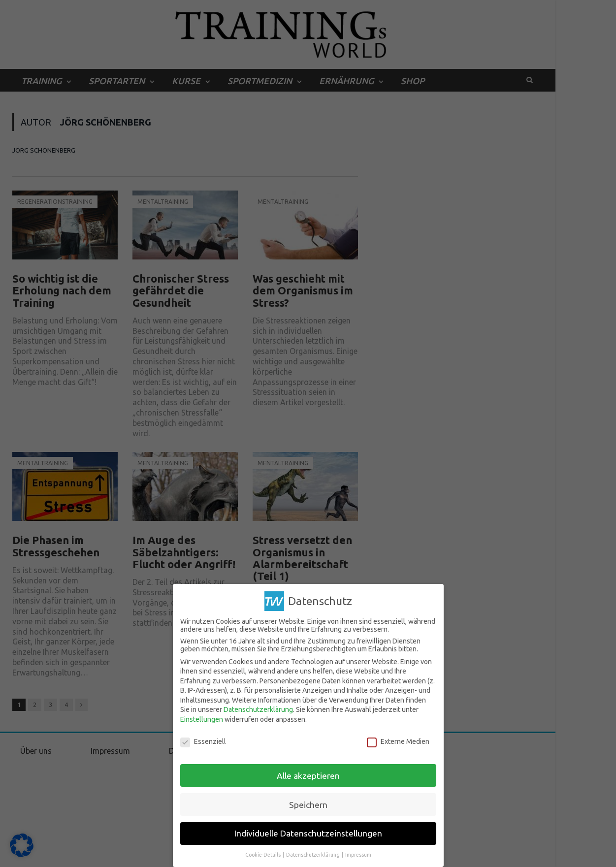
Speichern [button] (308, 805)
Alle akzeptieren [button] (308, 776)
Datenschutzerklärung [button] (313, 855)
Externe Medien (398, 741)
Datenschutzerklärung (258, 709)
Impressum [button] (358, 855)
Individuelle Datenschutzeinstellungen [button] (308, 833)
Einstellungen (202, 719)
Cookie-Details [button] (263, 855)
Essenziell (203, 741)
